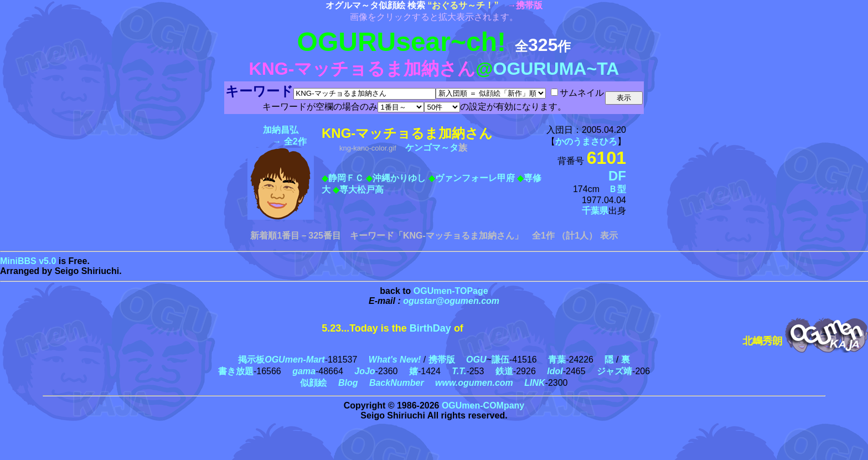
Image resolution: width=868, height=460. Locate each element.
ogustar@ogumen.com (451, 301)
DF (617, 176)
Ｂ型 (617, 189)
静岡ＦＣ (346, 178)
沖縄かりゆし (399, 178)
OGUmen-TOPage (451, 291)
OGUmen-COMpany (483, 405)
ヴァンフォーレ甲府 (475, 178)
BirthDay (430, 328)
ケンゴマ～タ (432, 148)
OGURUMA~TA (556, 69)
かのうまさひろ (586, 141)
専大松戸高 (361, 190)
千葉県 (595, 211)
